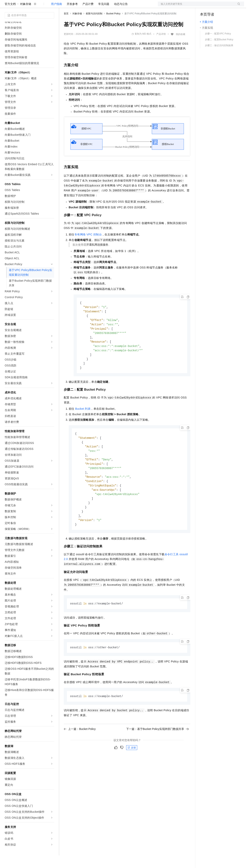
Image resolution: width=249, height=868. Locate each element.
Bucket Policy (113, 26)
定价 (85, 6)
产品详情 (161, 47)
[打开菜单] (6, 6)
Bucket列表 (83, 424)
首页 (66, 26)
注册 (223, 6)
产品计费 (88, 17)
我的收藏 (181, 47)
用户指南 (56, 17)
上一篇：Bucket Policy (80, 750)
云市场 (96, 6)
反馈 (132, 768)
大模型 (40, 6)
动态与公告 (121, 17)
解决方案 (63, 6)
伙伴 (107, 6)
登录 (238, 6)
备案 (204, 6)
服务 (116, 6)
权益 (76, 6)
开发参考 (72, 17)
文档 (196, 6)
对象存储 (26, 17)
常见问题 (104, 17)
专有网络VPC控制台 (88, 247)
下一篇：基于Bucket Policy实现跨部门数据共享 (157, 750)
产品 (51, 6)
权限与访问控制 (94, 26)
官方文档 (10, 17)
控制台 (214, 6)
